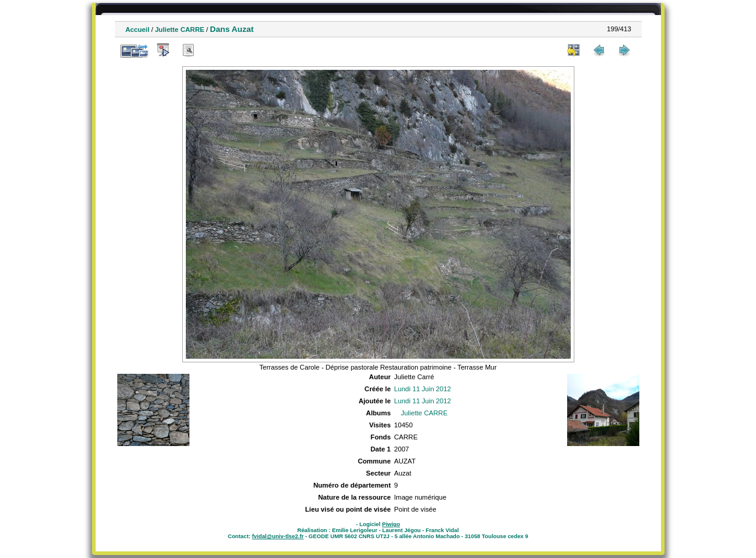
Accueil (138, 29)
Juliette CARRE (180, 29)
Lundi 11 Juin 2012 (423, 389)
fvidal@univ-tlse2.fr (278, 536)
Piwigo (391, 524)
